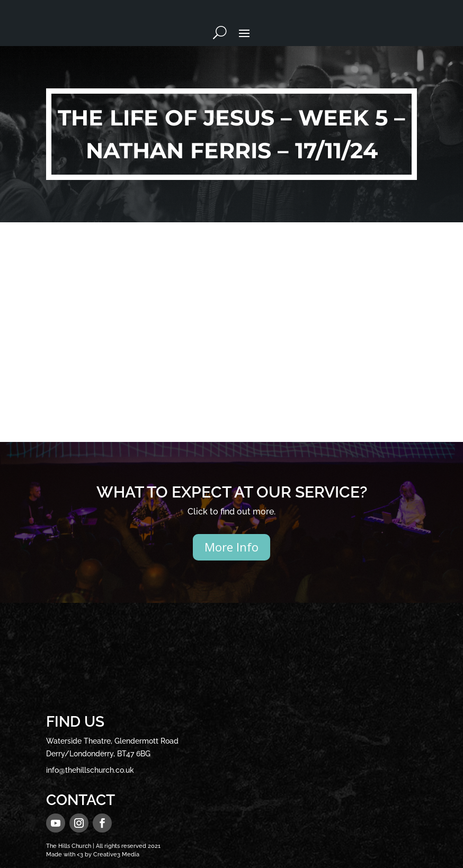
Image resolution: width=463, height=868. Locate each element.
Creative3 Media (116, 855)
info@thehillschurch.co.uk (90, 770)
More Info (231, 547)
